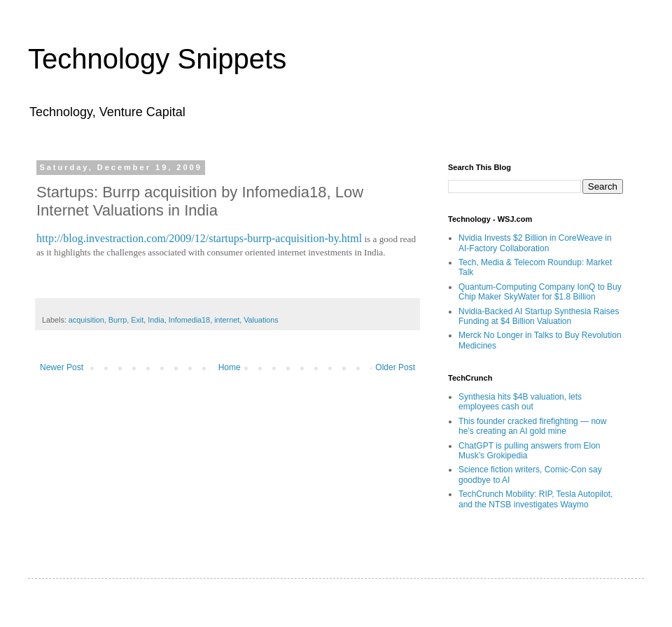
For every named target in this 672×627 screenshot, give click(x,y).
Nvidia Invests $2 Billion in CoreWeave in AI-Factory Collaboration (535, 243)
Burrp (118, 320)
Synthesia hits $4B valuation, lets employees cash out (520, 402)
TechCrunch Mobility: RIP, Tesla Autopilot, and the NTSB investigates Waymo (535, 499)
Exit (137, 320)
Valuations (261, 320)
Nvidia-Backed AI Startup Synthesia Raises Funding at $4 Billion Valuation (539, 316)
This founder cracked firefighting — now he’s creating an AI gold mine (532, 426)
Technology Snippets (157, 59)
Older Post (395, 367)
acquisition (86, 320)
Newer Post (62, 367)
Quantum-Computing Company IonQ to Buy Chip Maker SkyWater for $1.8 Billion (540, 292)
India (156, 320)
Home (230, 367)
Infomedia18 (189, 320)
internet (227, 320)
